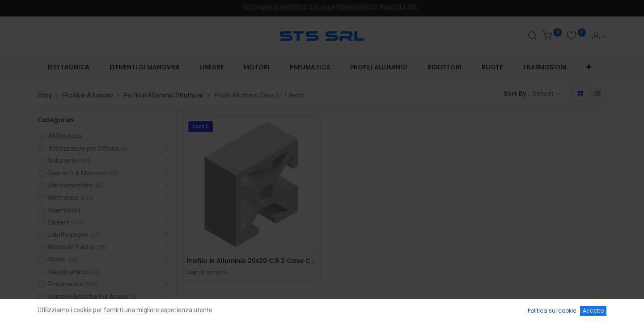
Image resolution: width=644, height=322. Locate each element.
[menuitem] (69, 68)
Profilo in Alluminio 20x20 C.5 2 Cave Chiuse (251, 261)
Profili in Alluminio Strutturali (164, 95)
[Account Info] (599, 37)
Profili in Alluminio (88, 95)
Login (193, 272)
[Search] (532, 37)
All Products (65, 136)
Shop (45, 95)
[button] (589, 68)
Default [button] (544, 93)
